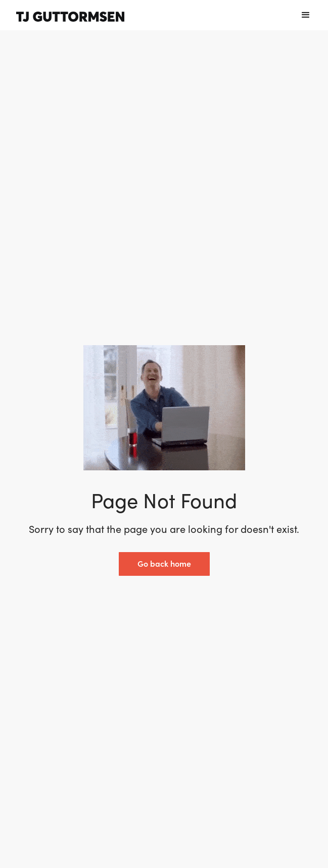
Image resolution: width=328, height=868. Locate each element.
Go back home (164, 563)
